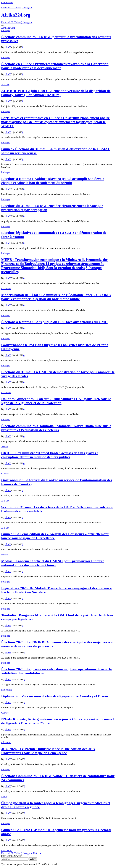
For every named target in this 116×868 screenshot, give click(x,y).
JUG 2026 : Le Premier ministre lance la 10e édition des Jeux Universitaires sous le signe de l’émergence (48, 751)
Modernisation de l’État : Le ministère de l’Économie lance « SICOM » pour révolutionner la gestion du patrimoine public (56, 297)
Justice (5, 447)
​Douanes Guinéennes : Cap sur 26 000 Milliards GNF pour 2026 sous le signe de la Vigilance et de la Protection (56, 401)
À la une (5, 85)
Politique (6, 30)
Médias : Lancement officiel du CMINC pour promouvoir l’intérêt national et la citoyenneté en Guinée (52, 563)
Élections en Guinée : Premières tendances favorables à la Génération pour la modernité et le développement (55, 66)
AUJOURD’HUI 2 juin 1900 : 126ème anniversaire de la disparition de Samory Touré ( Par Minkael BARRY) (56, 93)
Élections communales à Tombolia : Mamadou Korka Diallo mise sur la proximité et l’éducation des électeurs (56, 428)
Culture (5, 474)
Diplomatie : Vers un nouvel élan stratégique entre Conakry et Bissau (55, 696)
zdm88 (8, 47)
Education (6, 742)
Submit (33, 859)
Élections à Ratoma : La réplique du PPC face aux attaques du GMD (54, 322)
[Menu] (2, 26)
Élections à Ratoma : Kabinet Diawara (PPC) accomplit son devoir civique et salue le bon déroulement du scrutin (53, 181)
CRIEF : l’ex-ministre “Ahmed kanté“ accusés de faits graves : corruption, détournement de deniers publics (50, 455)
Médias (5, 555)
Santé (4, 797)
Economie (6, 288)
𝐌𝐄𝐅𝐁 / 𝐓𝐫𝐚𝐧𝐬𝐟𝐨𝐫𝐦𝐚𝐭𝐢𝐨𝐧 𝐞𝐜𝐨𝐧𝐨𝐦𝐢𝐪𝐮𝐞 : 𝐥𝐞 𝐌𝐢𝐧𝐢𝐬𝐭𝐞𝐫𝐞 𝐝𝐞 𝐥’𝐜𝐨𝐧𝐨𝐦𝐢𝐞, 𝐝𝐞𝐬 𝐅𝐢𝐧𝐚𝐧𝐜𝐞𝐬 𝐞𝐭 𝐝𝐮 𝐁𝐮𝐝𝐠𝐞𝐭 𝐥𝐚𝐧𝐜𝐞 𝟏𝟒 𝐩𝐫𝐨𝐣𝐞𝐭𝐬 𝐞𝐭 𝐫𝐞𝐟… (55, 266)
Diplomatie (7, 690)
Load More (7, 850)
